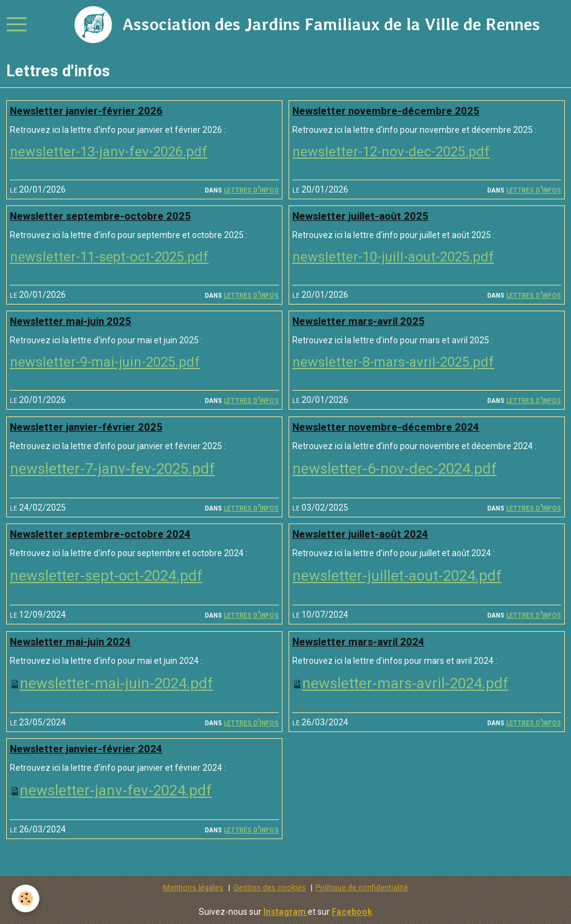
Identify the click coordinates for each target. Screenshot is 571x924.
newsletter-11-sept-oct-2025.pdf (109, 257)
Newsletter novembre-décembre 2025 (386, 111)
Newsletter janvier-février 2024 (86, 749)
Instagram (285, 912)
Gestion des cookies (270, 887)
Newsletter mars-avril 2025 (358, 321)
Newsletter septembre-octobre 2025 (100, 216)
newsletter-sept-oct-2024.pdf (106, 576)
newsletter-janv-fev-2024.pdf (116, 791)
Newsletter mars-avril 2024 (358, 642)
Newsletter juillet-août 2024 (360, 534)
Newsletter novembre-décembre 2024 (386, 427)
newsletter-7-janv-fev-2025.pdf (112, 469)
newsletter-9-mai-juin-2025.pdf (105, 362)
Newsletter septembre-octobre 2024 (100, 534)
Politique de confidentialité (362, 887)
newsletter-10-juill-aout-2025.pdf (393, 257)
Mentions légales (193, 887)
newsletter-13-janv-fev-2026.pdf (109, 152)
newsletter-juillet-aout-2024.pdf (397, 576)
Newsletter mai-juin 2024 (70, 642)
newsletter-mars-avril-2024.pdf (405, 683)
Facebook (352, 912)
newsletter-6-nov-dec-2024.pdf (394, 469)
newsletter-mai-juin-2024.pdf (116, 683)
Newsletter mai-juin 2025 (70, 321)
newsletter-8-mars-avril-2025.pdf (393, 362)
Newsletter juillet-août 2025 (360, 216)
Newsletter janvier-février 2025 (86, 427)
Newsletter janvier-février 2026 (86, 111)
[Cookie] (26, 898)
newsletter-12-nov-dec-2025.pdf (391, 152)
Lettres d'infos (251, 189)
